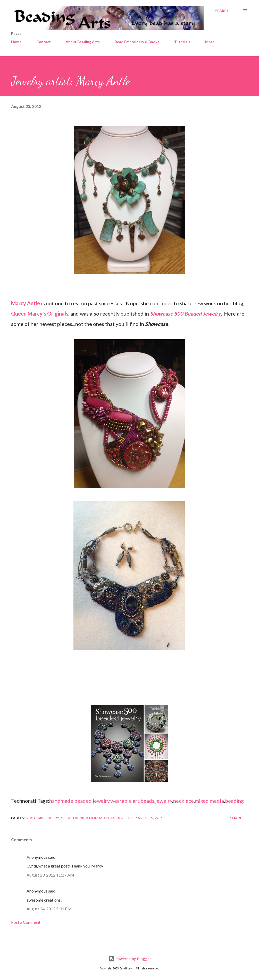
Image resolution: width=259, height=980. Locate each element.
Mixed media (111, 818)
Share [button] (236, 818)
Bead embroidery (42, 818)
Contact (44, 42)
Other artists (139, 818)
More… (211, 42)
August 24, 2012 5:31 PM (49, 909)
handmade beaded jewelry (79, 801)
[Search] (222, 11)
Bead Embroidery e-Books (137, 42)
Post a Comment (26, 922)
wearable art (125, 801)
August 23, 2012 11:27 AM (50, 875)
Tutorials (182, 42)
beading (234, 801)
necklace (183, 801)
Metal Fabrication (79, 818)
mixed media (209, 801)
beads (147, 801)
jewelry (164, 801)
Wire (159, 818)
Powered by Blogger (130, 959)
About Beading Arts (83, 42)
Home (16, 42)
